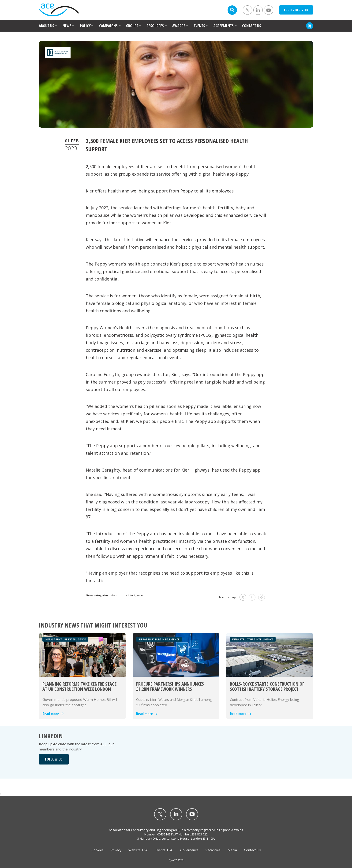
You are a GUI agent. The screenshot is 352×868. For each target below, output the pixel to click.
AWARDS (179, 26)
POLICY (85, 26)
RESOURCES (155, 26)
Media (232, 850)
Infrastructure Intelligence (126, 595)
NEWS (67, 26)
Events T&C (164, 850)
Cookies (97, 850)
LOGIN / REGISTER (296, 10)
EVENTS (199, 26)
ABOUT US (47, 26)
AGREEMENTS (224, 26)
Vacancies (213, 850)
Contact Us (252, 850)
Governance (189, 850)
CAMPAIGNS (108, 26)
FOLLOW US (54, 759)
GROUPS (132, 26)
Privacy (116, 850)
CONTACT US (252, 26)
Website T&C (138, 850)
